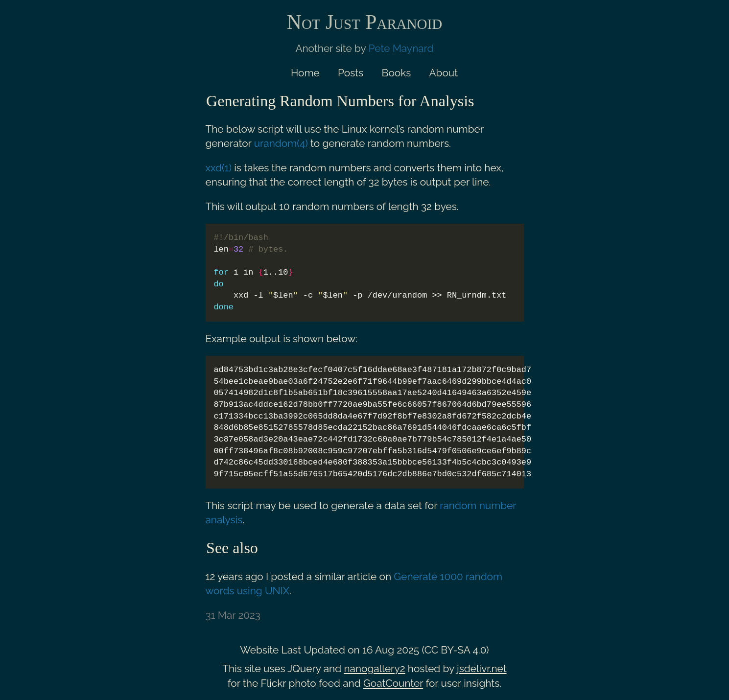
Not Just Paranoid (364, 22)
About (444, 73)
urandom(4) (281, 143)
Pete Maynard (401, 48)
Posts (351, 73)
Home (305, 73)
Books (397, 73)
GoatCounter (393, 683)
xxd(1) (219, 168)
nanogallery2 (374, 668)
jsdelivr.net (482, 668)
